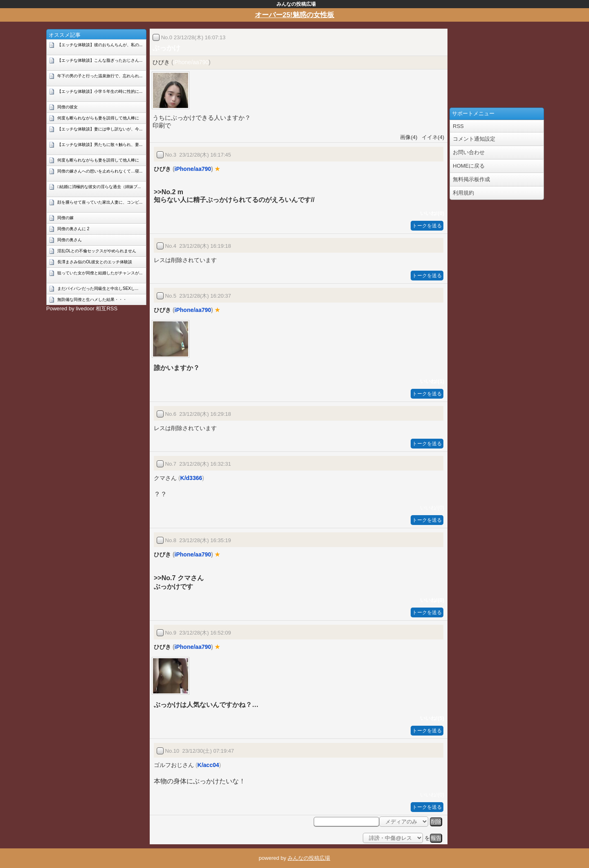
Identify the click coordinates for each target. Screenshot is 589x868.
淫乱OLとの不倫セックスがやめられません (97, 251)
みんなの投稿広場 (309, 858)
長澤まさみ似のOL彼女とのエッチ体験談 (95, 262)
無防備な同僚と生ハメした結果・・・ (92, 299)
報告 (436, 838)
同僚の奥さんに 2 (73, 229)
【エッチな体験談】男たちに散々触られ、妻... (100, 145)
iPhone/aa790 (191, 62)
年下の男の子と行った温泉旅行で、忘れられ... (100, 76)
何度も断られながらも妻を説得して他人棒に (98, 118)
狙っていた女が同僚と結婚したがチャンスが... (100, 273)
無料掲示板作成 (471, 179)
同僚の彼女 (67, 107)
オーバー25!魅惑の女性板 (295, 15)
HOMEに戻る (469, 166)
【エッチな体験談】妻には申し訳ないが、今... (100, 129)
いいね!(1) (431, 381)
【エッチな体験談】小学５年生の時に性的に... (100, 91)
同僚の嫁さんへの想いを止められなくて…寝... (100, 171)
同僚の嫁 (65, 218)
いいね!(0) (431, 213)
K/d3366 (191, 478)
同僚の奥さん (70, 240)
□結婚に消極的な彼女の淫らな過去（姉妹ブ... (99, 187)
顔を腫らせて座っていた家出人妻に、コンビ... (100, 202)
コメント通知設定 (474, 139)
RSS (458, 126)
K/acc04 (208, 765)
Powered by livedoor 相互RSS (82, 308)
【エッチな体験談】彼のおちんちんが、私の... (100, 45)
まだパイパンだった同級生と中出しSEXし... (98, 288)
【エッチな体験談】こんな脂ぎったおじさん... (100, 60)
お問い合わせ (469, 152)
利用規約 (463, 193)
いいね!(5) (431, 718)
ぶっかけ (166, 48)
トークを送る (427, 226)
